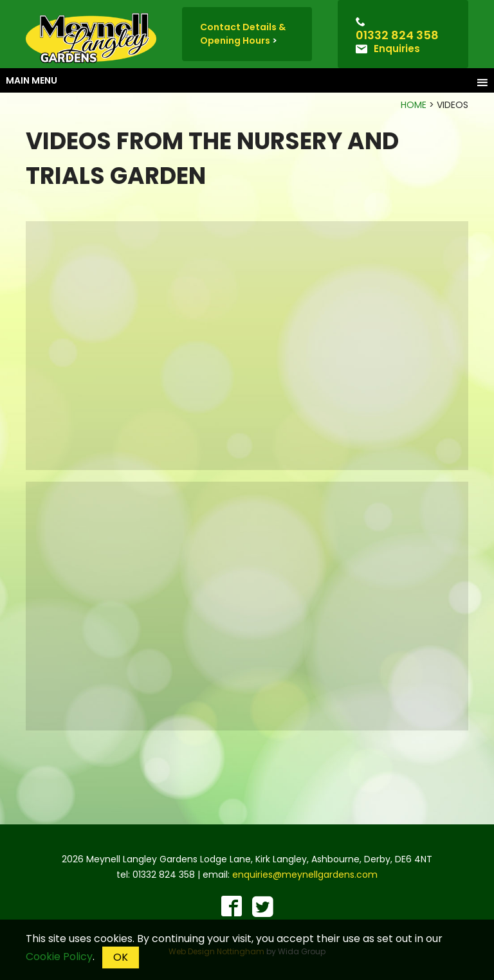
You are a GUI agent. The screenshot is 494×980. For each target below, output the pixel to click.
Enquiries (397, 49)
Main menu (247, 81)
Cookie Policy (59, 957)
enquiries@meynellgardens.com (305, 875)
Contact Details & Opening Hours (243, 34)
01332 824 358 (397, 35)
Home (414, 105)
